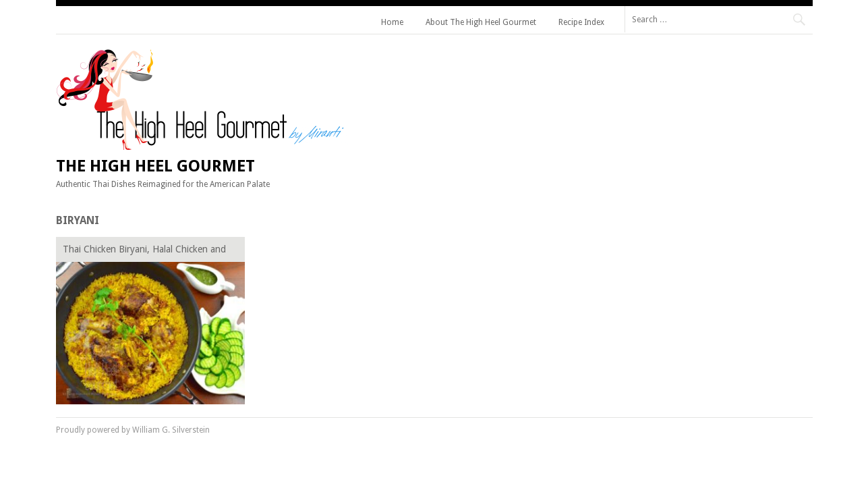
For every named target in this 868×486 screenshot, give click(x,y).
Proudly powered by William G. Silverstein (133, 430)
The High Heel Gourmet (155, 166)
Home (392, 22)
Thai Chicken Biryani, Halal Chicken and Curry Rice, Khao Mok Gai (144, 251)
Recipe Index (581, 22)
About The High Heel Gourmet (481, 22)
